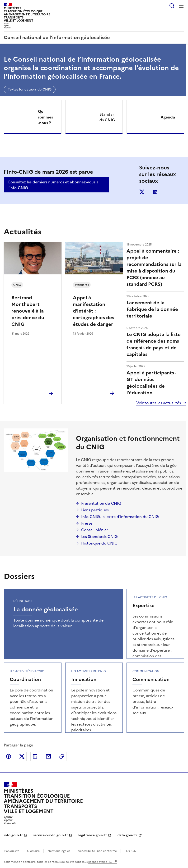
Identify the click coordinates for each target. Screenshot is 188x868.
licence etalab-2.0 (100, 862)
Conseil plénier (95, 530)
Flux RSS (130, 851)
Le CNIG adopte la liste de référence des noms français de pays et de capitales (154, 344)
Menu (181, 6)
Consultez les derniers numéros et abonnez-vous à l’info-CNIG (53, 185)
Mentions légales (59, 851)
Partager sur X (22, 756)
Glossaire (33, 851)
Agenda (168, 117)
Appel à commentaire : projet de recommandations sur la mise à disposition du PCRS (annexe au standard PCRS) (154, 268)
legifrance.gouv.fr (93, 835)
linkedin (155, 192)
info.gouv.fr (13, 835)
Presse (87, 523)
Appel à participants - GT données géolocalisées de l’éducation (151, 383)
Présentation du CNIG (101, 503)
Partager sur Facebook (9, 756)
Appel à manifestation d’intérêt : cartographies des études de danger (94, 311)
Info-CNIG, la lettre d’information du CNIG (120, 517)
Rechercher (172, 6)
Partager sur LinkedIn (35, 756)
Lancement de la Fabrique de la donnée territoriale (152, 309)
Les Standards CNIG (99, 536)
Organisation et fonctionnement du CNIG (128, 443)
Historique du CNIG (99, 543)
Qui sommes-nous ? (45, 117)
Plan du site (12, 851)
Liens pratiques (95, 510)
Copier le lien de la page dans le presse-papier (62, 756)
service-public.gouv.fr (51, 835)
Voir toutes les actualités (159, 403)
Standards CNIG (107, 117)
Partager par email (48, 756)
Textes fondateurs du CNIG (30, 89)
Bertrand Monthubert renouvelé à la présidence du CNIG (28, 311)
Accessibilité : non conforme (97, 851)
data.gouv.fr (127, 835)
